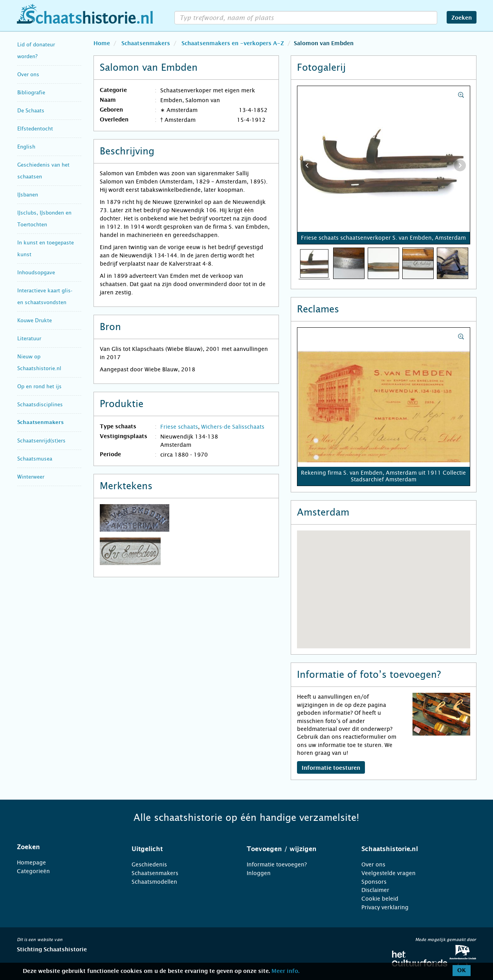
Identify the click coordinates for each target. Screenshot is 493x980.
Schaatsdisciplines (40, 405)
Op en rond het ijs (39, 386)
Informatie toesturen (331, 768)
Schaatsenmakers (40, 423)
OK (462, 971)
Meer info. (285, 971)
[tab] (65, 847)
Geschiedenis (149, 864)
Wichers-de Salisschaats (233, 427)
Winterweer (31, 477)
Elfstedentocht (35, 129)
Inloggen (259, 873)
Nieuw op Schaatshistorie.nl (39, 362)
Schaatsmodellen (154, 882)
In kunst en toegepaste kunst (46, 249)
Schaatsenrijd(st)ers (41, 441)
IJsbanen (28, 195)
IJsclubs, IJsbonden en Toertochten (44, 219)
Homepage (31, 863)
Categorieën (33, 871)
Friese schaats (179, 427)
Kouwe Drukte (35, 320)
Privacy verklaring (385, 907)
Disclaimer (375, 890)
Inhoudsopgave (36, 273)
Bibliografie (31, 93)
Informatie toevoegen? (277, 864)
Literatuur (29, 339)
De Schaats (31, 111)
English (26, 147)
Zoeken (462, 18)
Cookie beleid (380, 899)
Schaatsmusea (35, 459)
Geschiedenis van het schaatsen (43, 171)
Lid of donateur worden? (36, 50)
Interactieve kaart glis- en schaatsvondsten (45, 296)
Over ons (28, 74)
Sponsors (374, 882)
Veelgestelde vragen (389, 873)
